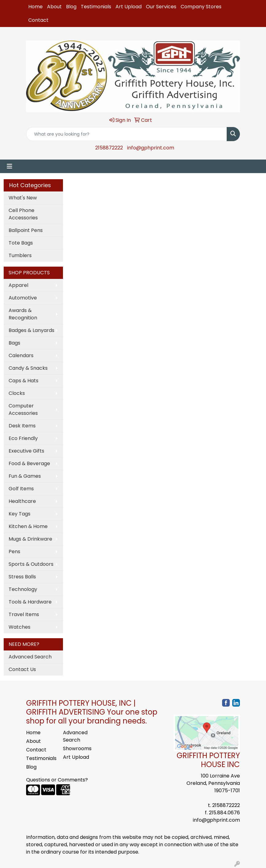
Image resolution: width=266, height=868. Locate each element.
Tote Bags (21, 243)
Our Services (161, 7)
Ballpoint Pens (26, 230)
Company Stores (201, 7)
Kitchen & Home (28, 526)
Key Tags (20, 514)
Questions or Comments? (57, 780)
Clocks (17, 393)
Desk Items (22, 426)
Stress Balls (22, 577)
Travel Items (24, 614)
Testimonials (96, 7)
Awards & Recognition (23, 314)
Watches (20, 627)
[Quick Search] (127, 134)
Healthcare (22, 501)
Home (35, 7)
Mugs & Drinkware (30, 539)
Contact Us (22, 669)
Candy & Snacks (28, 368)
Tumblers (20, 255)
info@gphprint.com (151, 148)
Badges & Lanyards (31, 330)
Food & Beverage (29, 463)
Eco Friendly (23, 438)
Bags (14, 343)
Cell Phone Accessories (23, 214)
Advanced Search (30, 657)
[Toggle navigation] (10, 166)
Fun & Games (25, 476)
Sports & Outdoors (31, 564)
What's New (23, 198)
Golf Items (21, 489)
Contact (38, 20)
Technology (23, 589)
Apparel (18, 285)
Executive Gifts (26, 451)
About (54, 7)
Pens (14, 552)
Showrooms (77, 748)
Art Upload (129, 7)
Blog (71, 7)
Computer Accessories (23, 409)
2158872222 (109, 148)
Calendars (21, 355)
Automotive (23, 298)
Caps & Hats (23, 381)
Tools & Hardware (30, 602)
